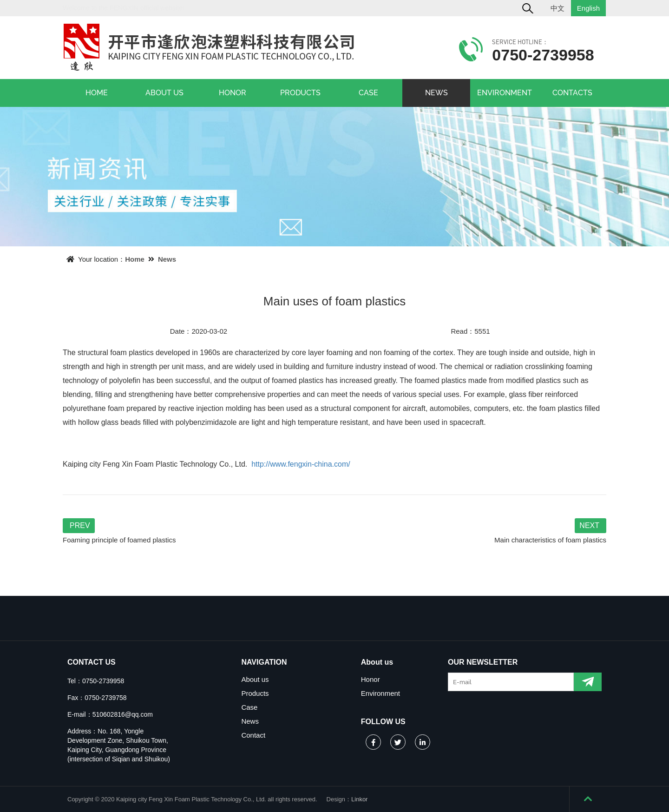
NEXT (589, 525)
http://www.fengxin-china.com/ (301, 464)
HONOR (233, 93)
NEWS (436, 93)
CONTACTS (572, 93)
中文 (557, 8)
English (588, 8)
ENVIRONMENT (505, 93)
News (167, 259)
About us (255, 679)
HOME (97, 93)
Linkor (359, 799)
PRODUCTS (300, 93)
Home (135, 259)
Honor (371, 679)
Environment (380, 693)
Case (249, 707)
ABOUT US (164, 93)
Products (255, 693)
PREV (80, 525)
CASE (368, 93)
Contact (253, 735)
